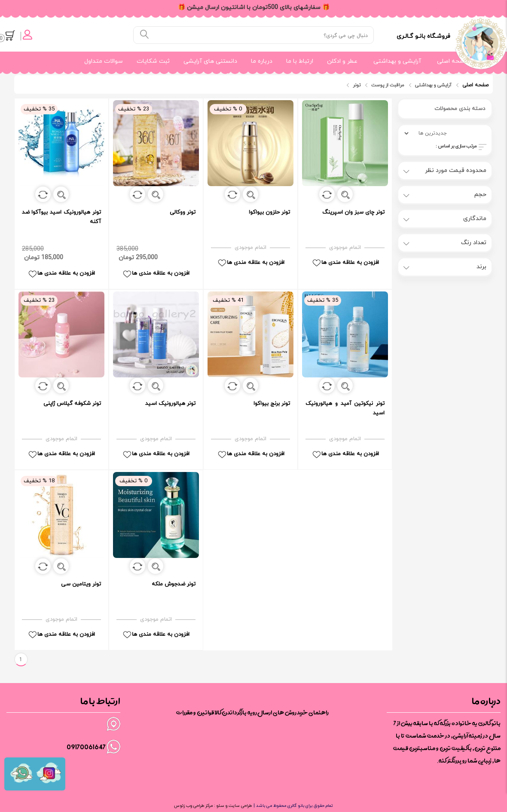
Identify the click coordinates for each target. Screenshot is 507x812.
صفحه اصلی (452, 61)
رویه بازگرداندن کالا (236, 712)
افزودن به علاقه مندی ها (61, 274)
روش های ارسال (277, 712)
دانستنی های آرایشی (210, 61)
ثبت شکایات (153, 61)
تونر (357, 85)
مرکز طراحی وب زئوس (193, 806)
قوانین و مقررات (195, 712)
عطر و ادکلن (342, 61)
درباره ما (262, 61)
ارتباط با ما (300, 61)
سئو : (218, 806)
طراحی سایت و (238, 806)
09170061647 (86, 747)
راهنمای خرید (313, 712)
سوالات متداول (104, 61)
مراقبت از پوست (388, 85)
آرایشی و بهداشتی (397, 61)
